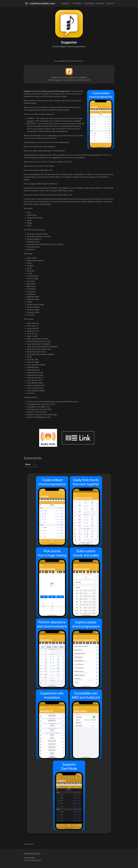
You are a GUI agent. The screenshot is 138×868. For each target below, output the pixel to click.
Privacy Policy (29, 844)
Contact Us (110, 3)
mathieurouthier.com (39, 4)
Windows (80, 61)
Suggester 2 (66, 3)
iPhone (28, 464)
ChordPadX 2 (77, 3)
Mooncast (100, 3)
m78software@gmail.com (33, 860)
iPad (35, 464)
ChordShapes (89, 3)
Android (70, 61)
